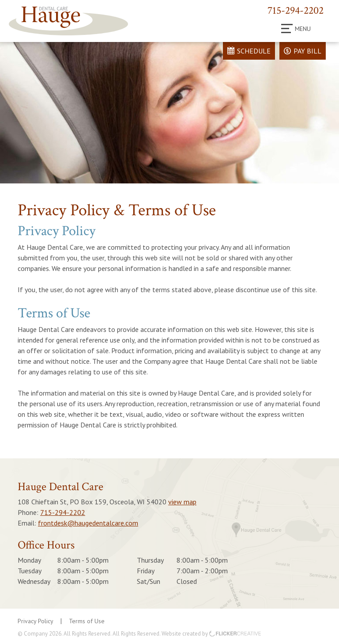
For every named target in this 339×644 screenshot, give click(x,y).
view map (182, 502)
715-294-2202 (296, 10)
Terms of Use (87, 621)
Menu (296, 29)
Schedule (254, 51)
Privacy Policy (36, 621)
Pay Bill (307, 51)
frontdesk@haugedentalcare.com (88, 523)
